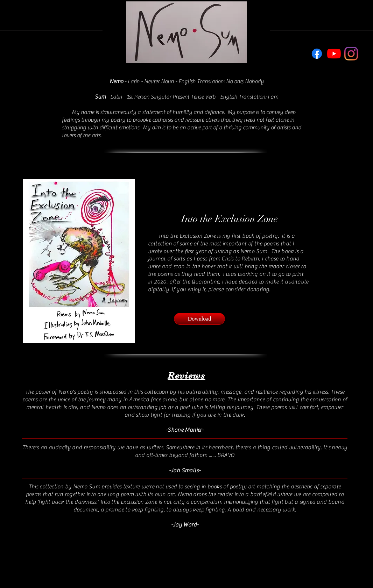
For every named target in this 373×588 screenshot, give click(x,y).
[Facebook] (317, 54)
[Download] (199, 319)
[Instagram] (351, 54)
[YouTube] (334, 54)
